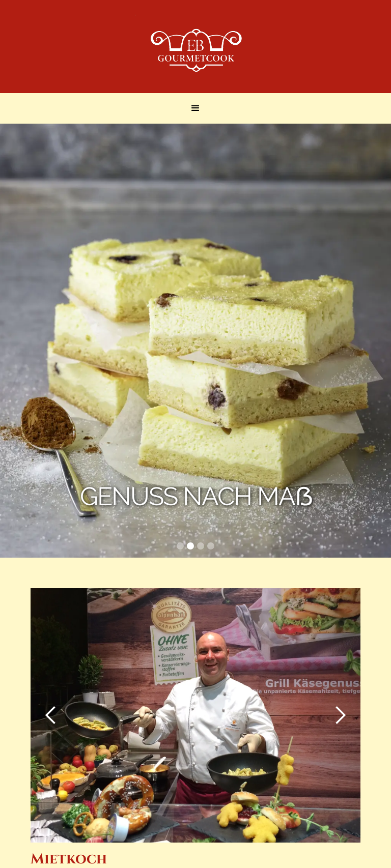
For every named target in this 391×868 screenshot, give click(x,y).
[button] (195, 108)
